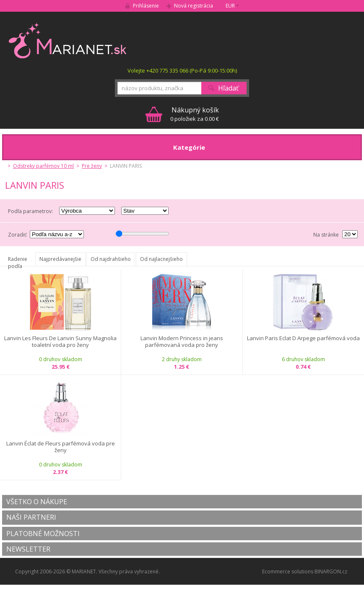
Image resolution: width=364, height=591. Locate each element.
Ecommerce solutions (288, 571)
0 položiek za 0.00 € (195, 114)
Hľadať (228, 88)
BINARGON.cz (331, 571)
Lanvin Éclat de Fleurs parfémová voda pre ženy (61, 447)
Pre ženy (92, 166)
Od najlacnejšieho (161, 259)
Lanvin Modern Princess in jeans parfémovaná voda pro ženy (182, 342)
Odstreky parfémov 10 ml (43, 166)
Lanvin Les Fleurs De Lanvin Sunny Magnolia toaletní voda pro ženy (60, 342)
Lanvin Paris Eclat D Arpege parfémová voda (303, 338)
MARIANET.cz (68, 40)
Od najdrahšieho (111, 259)
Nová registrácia (194, 6)
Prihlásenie (146, 6)
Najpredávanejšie (60, 259)
